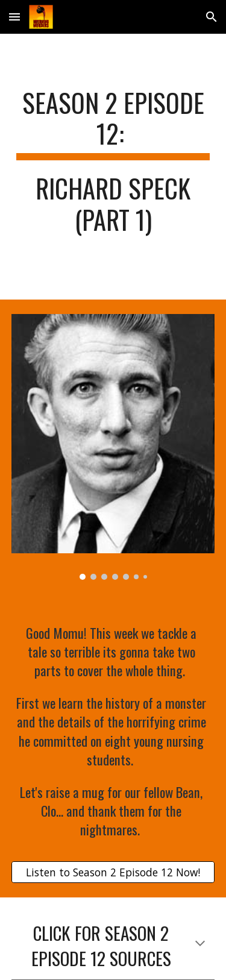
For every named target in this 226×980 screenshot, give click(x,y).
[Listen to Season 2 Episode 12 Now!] (113, 872)
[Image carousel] (113, 447)
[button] (14, 17)
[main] (113, 167)
